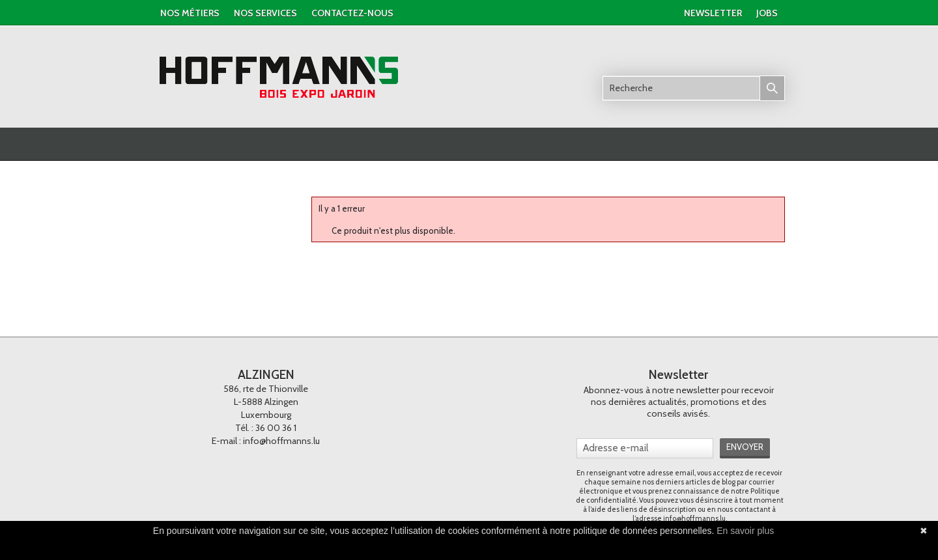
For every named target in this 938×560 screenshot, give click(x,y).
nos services (265, 13)
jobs (767, 13)
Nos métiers (190, 13)
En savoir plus (745, 531)
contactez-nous (352, 13)
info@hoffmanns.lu (281, 441)
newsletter (713, 13)
